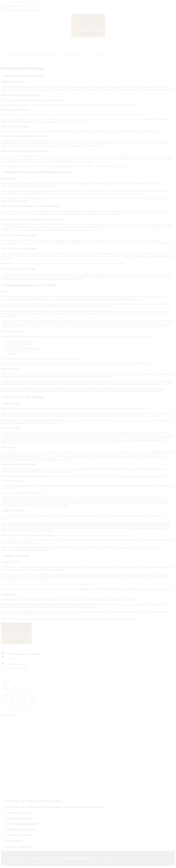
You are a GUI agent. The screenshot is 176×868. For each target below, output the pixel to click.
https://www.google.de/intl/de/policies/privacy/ (115, 619)
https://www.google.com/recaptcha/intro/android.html (25, 550)
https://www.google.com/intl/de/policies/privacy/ (136, 547)
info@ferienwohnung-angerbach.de (19, 10)
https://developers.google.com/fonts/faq (74, 589)
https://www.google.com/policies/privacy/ (152, 589)
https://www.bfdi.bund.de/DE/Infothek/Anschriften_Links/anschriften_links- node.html (59, 230)
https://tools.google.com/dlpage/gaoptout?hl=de (50, 460)
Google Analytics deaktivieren (59, 471)
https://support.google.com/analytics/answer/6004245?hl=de (141, 476)
